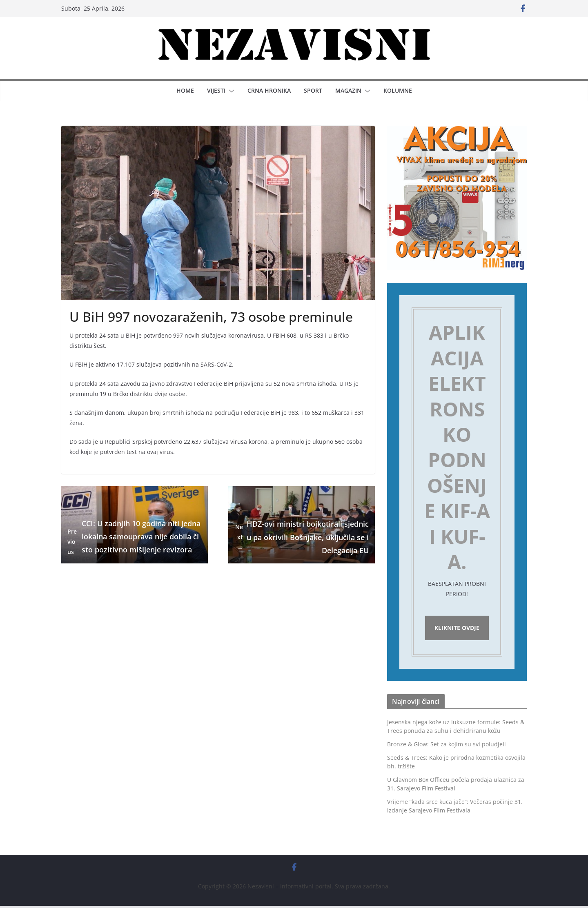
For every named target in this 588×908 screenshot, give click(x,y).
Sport (313, 90)
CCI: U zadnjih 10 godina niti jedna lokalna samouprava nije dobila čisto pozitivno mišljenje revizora (134, 537)
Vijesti (216, 90)
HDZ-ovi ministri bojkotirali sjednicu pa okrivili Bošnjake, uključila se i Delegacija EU (302, 537)
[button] (230, 91)
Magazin (348, 90)
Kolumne (398, 90)
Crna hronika (269, 90)
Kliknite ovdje (457, 629)
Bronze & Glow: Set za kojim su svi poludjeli (447, 746)
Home (185, 90)
